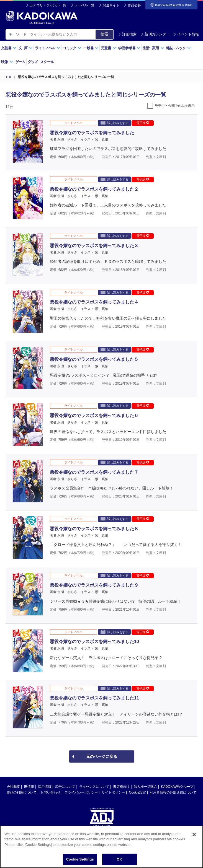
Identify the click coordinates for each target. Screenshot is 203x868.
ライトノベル (48, 48)
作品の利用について (22, 792)
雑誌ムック (178, 48)
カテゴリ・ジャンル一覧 (48, 5)
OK (119, 860)
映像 (7, 62)
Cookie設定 (138, 792)
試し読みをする (115, 122)
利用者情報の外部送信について (173, 792)
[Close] (194, 835)
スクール (47, 62)
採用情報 (45, 786)
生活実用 (153, 48)
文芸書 (9, 48)
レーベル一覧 (84, 5)
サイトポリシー (113, 792)
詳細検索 (127, 34)
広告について (65, 786)
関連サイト (111, 5)
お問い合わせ (50, 792)
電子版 (143, 123)
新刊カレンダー (155, 34)
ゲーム (20, 62)
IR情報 (29, 786)
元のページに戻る (102, 756)
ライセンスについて (94, 786)
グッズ (33, 62)
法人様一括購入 (145, 786)
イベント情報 (186, 34)
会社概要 (13, 786)
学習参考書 (129, 48)
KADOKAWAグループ (177, 786)
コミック (72, 48)
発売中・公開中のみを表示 (175, 105)
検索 (104, 34)
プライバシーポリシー (81, 792)
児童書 (108, 48)
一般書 (91, 48)
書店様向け (121, 786)
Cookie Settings (80, 860)
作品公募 (134, 5)
